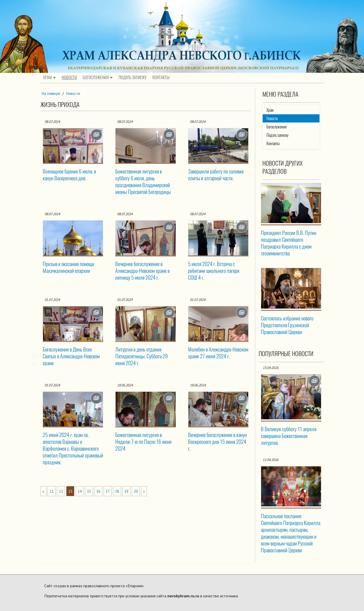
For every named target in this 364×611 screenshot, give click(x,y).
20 (141, 491)
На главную (51, 93)
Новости (69, 78)
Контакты (161, 78)
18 (121, 491)
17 (111, 491)
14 (82, 491)
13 (72, 491)
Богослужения (98, 78)
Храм (49, 78)
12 (62, 491)
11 (52, 491)
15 (92, 491)
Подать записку (133, 78)
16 (101, 491)
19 (131, 491)
